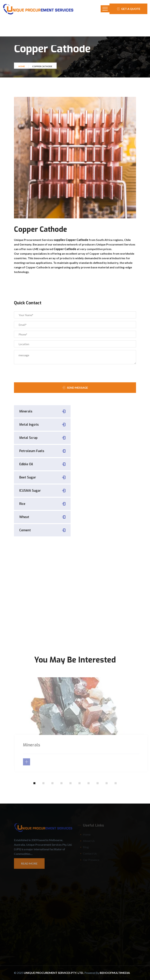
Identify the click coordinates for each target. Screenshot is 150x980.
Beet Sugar (28, 477)
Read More (29, 865)
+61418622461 (42, 608)
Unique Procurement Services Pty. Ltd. (54, 973)
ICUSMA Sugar (30, 491)
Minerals (26, 411)
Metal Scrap (28, 438)
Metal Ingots (29, 425)
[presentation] (34, 372)
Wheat (24, 517)
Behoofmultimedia (115, 973)
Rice (22, 504)
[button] (34, 783)
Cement (25, 530)
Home (22, 68)
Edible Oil (26, 464)
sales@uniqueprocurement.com (42, 613)
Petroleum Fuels (32, 451)
